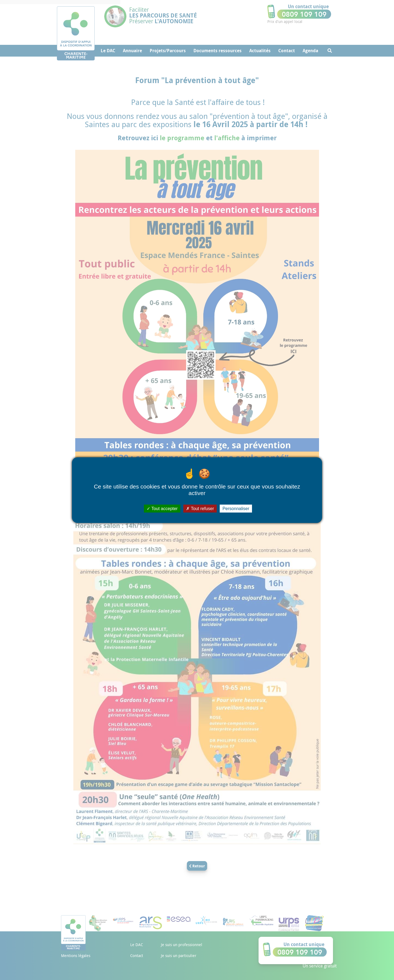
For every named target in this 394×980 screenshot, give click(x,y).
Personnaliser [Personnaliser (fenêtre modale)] (236, 508)
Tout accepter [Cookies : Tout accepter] (162, 508)
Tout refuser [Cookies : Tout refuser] (200, 508)
